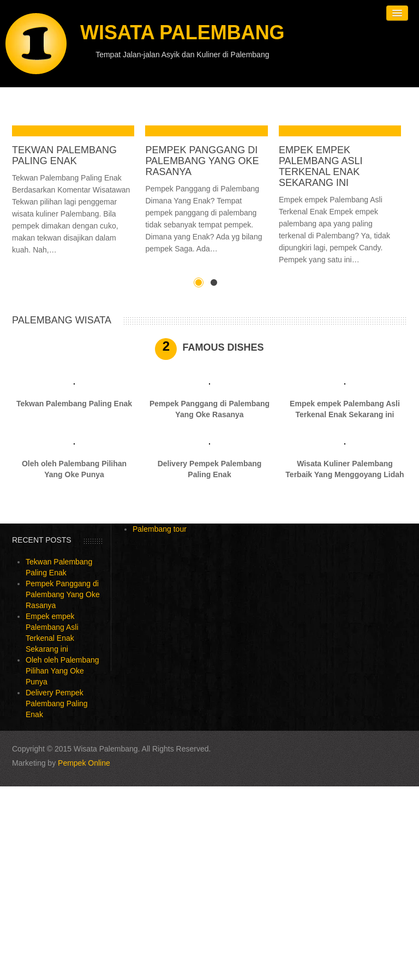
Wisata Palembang (182, 32)
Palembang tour (160, 529)
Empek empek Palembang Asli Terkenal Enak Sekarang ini (321, 166)
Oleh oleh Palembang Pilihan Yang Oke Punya (62, 671)
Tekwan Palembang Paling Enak (64, 155)
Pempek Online (84, 763)
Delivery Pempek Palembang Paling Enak (57, 704)
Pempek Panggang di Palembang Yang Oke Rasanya (202, 161)
